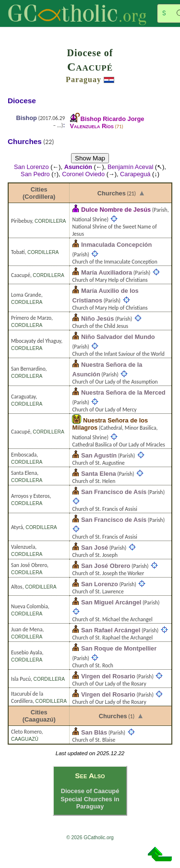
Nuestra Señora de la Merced (123, 392)
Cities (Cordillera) (39, 193)
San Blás (94, 732)
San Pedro (35, 174)
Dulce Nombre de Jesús (116, 210)
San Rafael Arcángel (111, 630)
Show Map (90, 158)
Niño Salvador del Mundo (118, 337)
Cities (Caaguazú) (39, 716)
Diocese (22, 101)
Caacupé (90, 67)
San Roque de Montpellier (119, 648)
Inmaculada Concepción (116, 245)
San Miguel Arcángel (111, 602)
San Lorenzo (31, 167)
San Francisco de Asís (114, 492)
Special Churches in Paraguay (90, 803)
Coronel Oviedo (83, 174)
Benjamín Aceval (130, 167)
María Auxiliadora (107, 272)
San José (95, 548)
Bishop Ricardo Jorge (107, 122)
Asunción (78, 167)
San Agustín (99, 455)
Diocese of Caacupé (90, 791)
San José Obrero (106, 566)
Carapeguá (135, 174)
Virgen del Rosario (108, 676)
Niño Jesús (97, 319)
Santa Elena (99, 474)
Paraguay (84, 79)
